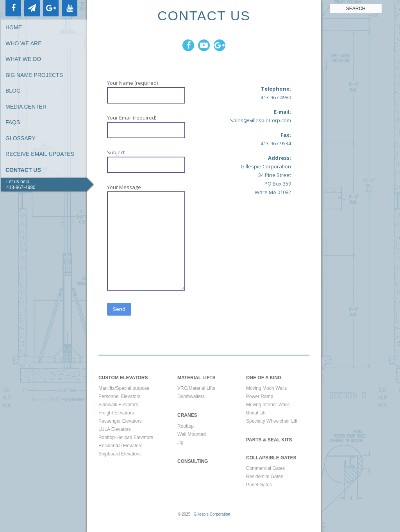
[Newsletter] (32, 8)
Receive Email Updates (40, 154)
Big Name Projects (34, 75)
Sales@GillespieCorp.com (261, 120)
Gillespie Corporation (212, 514)
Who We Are (24, 43)
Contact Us (23, 170)
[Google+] (51, 8)
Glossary (21, 138)
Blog (13, 91)
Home (14, 27)
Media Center (26, 107)
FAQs (13, 122)
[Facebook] (13, 8)
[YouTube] (70, 8)
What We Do (23, 59)
